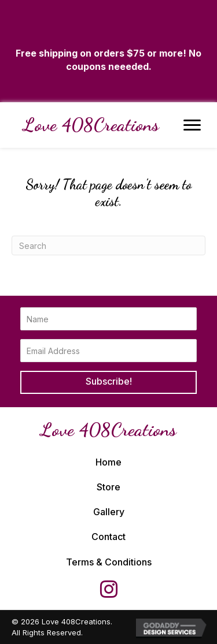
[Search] (108, 245)
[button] (108, 382)
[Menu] (192, 125)
